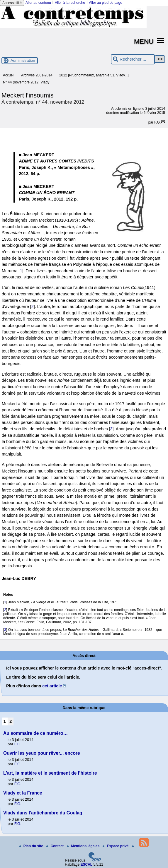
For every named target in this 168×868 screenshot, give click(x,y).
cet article (52, 686)
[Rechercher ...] (133, 59)
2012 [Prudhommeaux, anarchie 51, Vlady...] (94, 75)
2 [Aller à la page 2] (11, 721)
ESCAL (87, 864)
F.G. (157, 122)
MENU (144, 41)
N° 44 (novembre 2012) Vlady (26, 82)
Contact (55, 846)
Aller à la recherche (70, 3)
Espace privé (116, 846)
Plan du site (32, 846)
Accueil (9, 75)
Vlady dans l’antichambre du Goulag (43, 813)
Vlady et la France (23, 793)
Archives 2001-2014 (37, 75)
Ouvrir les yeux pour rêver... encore (42, 753)
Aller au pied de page (105, 3)
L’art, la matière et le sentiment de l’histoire (50, 773)
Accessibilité (12, 3)
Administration (23, 60)
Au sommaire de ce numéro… (35, 733)
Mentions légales (84, 846)
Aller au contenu (38, 3)
